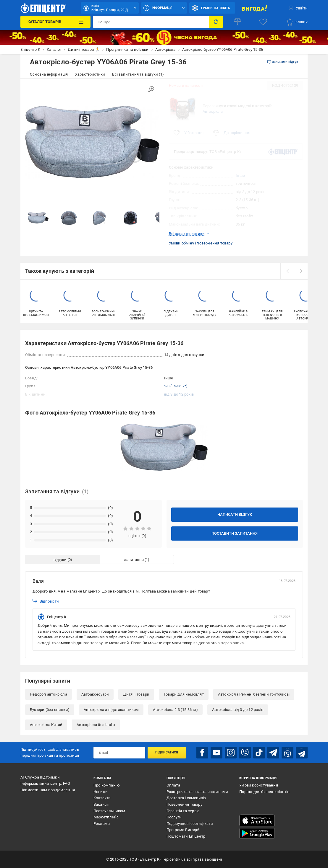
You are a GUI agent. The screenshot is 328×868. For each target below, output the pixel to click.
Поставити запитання (235, 533)
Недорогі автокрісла (49, 694)
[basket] (297, 22)
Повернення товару (184, 804)
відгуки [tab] (60, 560)
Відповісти (46, 601)
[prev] (287, 271)
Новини (101, 792)
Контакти (102, 798)
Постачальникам (109, 811)
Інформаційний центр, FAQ (45, 783)
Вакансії (101, 804)
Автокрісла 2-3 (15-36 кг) (175, 710)
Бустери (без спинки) (50, 710)
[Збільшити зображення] (151, 89)
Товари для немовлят (184, 694)
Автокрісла (213, 111)
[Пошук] (216, 22)
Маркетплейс (106, 817)
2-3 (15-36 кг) (176, 386)
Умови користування (259, 785)
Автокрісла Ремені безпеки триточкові (254, 694)
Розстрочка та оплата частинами (197, 792)
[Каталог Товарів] (55, 22)
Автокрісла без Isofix (96, 725)
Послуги (174, 817)
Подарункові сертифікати (190, 824)
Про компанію (107, 785)
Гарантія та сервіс (183, 811)
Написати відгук (235, 514)
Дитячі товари (136, 694)
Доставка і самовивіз (186, 798)
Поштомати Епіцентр (186, 836)
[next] (301, 271)
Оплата (173, 785)
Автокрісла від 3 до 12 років (238, 710)
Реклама (102, 824)
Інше (240, 176)
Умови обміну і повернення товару (201, 243)
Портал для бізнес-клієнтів (264, 792)
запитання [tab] (134, 560)
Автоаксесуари (95, 694)
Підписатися (167, 752)
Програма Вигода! (183, 830)
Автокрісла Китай (46, 725)
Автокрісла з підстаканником (111, 710)
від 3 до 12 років (179, 394)
